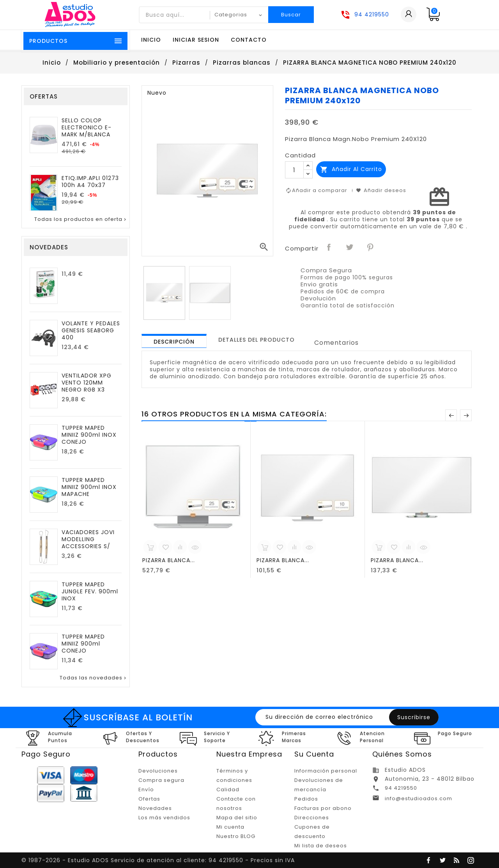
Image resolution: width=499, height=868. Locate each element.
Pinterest (371, 248)
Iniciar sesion (196, 40)
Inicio (151, 40)
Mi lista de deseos (321, 846)
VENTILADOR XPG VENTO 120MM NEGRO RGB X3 (87, 383)
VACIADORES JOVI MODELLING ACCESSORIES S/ (88, 539)
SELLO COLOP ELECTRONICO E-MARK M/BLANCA (87, 127)
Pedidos (306, 799)
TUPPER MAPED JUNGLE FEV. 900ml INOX (90, 591)
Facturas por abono (323, 808)
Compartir (329, 248)
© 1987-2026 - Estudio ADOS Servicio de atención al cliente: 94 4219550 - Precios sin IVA (158, 860)
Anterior (451, 415)
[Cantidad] (294, 170)
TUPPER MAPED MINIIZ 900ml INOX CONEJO (89, 435)
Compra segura (161, 780)
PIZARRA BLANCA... (169, 560)
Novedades (155, 808)
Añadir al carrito (351, 169)
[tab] (174, 341)
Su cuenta (314, 754)
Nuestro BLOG (236, 836)
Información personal (326, 771)
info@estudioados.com (418, 798)
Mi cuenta (230, 827)
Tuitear (350, 248)
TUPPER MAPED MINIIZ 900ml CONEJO (83, 644)
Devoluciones (158, 771)
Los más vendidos (164, 818)
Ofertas (149, 799)
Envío (146, 789)
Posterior (466, 415)
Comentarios (336, 343)
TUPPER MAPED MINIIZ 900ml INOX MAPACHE (89, 487)
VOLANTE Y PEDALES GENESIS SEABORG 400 (91, 330)
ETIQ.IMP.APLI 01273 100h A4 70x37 (90, 182)
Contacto (249, 40)
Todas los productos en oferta (81, 219)
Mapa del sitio (237, 818)
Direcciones (312, 818)
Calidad (228, 789)
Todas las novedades (94, 678)
